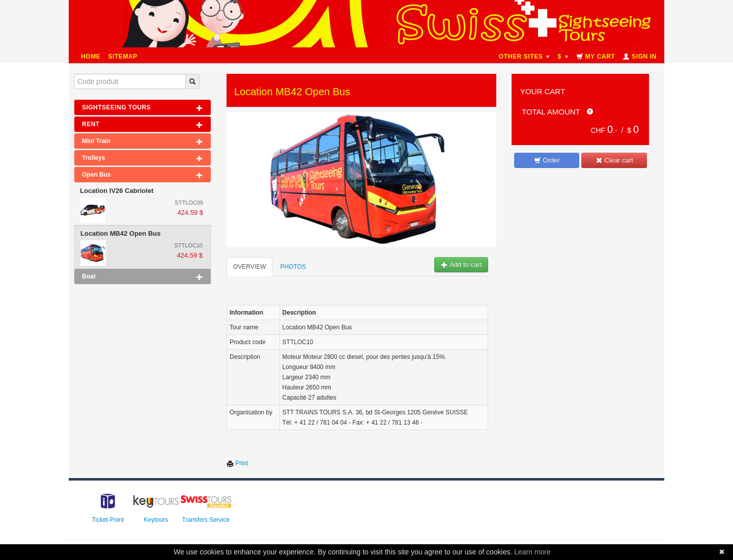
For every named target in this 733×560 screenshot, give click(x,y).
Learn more (532, 552)
